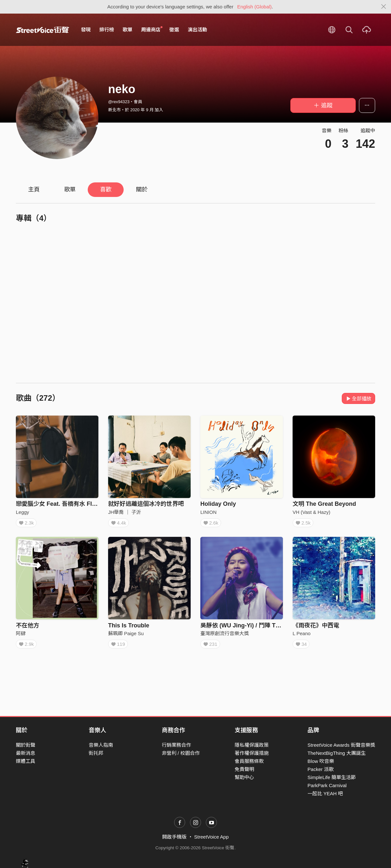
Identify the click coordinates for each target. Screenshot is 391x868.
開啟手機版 (174, 837)
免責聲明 (244, 769)
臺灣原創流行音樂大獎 (225, 636)
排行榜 (107, 30)
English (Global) (255, 7)
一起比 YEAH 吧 (325, 794)
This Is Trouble (129, 628)
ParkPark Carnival (327, 786)
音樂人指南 (101, 745)
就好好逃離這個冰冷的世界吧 (146, 504)
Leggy (22, 512)
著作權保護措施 (252, 753)
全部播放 (358, 399)
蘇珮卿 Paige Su (126, 636)
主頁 (34, 190)
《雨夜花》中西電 (316, 628)
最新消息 (26, 753)
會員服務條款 (249, 761)
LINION (208, 512)
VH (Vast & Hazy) (311, 512)
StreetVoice (43, 30)
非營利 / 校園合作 (181, 753)
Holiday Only (218, 504)
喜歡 (106, 190)
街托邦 (96, 753)
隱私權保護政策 (252, 745)
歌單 (128, 30)
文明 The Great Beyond (324, 504)
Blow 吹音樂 (321, 761)
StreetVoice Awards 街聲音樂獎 (341, 745)
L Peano (302, 636)
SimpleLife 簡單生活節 (332, 778)
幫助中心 (244, 778)
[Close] (384, 7)
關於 (142, 190)
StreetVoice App (212, 837)
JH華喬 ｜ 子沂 (125, 512)
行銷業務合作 (176, 745)
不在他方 (28, 628)
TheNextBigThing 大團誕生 (337, 753)
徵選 (174, 30)
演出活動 (197, 30)
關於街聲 (26, 745)
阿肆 (21, 636)
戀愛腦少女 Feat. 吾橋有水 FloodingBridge (73, 504)
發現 (86, 30)
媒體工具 (26, 761)
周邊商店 (152, 29)
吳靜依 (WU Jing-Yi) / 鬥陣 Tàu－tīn (248, 628)
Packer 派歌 (321, 769)
